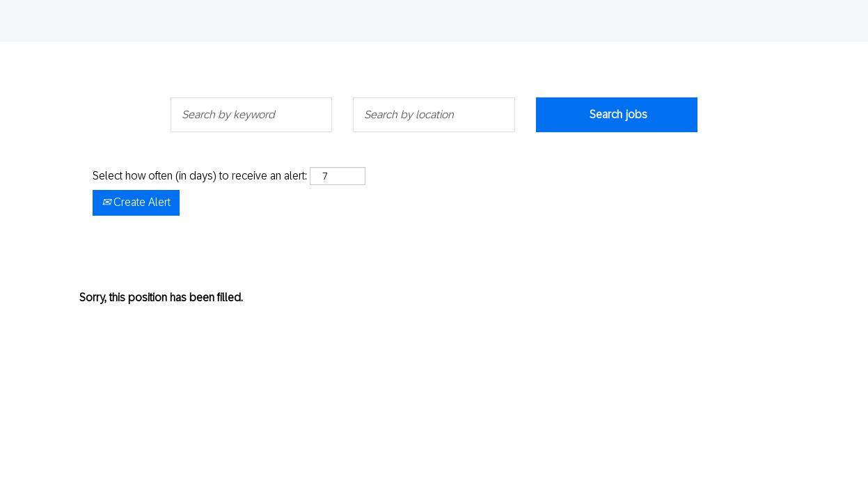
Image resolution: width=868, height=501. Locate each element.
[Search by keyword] (252, 115)
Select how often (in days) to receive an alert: (200, 176)
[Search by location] (434, 115)
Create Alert (136, 202)
